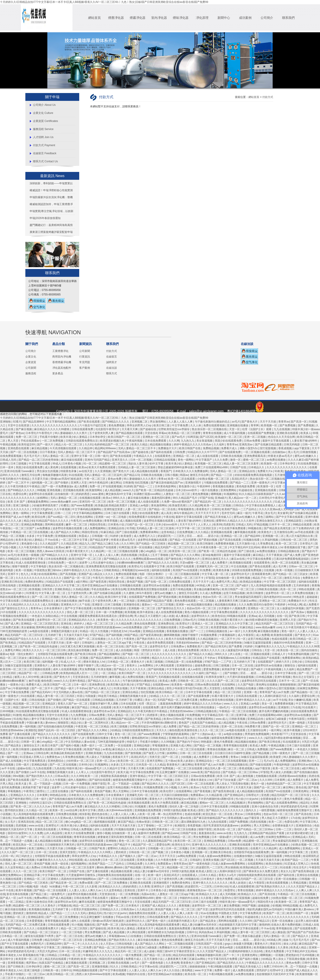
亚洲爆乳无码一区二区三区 (213, 566)
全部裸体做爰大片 (271, 799)
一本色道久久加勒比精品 (44, 616)
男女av (239, 814)
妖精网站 (43, 498)
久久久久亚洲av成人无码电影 (277, 509)
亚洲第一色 (251, 692)
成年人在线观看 (104, 829)
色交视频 (43, 818)
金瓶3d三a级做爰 (276, 719)
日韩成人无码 (8, 460)
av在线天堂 (86, 471)
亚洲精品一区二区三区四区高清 (40, 624)
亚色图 (266, 795)
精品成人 (44, 913)
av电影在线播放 (233, 734)
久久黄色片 (49, 906)
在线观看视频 (69, 467)
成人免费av (33, 867)
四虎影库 (229, 525)
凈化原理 (202, 18)
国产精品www (170, 833)
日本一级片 (80, 685)
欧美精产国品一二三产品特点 (240, 509)
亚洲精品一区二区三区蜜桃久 (60, 639)
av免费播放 (44, 528)
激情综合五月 (32, 746)
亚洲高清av (246, 444)
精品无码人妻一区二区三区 (221, 768)
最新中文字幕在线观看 (276, 441)
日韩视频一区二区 (76, 848)
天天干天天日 (168, 856)
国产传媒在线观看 (261, 765)
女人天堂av (107, 944)
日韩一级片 (102, 456)
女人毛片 (11, 822)
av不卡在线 (280, 700)
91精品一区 (87, 631)
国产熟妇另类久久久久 (150, 639)
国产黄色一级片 (157, 921)
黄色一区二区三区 (126, 734)
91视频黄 (141, 807)
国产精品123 (132, 475)
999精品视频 (290, 906)
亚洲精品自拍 (247, 471)
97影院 (210, 578)
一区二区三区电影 (72, 932)
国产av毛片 (179, 437)
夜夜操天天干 (121, 757)
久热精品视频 (81, 589)
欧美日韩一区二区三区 (131, 761)
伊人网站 (156, 780)
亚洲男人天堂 (79, 483)
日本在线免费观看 (156, 441)
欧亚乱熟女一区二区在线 (218, 814)
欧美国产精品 (93, 749)
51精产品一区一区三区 (140, 525)
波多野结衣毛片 (241, 574)
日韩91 (216, 509)
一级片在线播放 (209, 490)
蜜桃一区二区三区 (254, 460)
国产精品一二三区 (222, 475)
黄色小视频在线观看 (197, 612)
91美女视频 (105, 669)
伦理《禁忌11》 (149, 704)
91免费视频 (193, 715)
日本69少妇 (86, 765)
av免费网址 (147, 666)
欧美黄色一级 (106, 620)
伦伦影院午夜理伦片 (108, 429)
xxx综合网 (72, 810)
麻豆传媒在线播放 (139, 498)
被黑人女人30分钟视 (27, 677)
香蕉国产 (166, 471)
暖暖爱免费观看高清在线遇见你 (98, 616)
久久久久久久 (91, 944)
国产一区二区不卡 (19, 483)
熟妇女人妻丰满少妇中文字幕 (146, 464)
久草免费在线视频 (303, 593)
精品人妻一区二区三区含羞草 (242, 464)
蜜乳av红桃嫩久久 (306, 456)
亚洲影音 (98, 605)
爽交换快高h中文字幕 (119, 494)
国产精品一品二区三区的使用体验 (39, 460)
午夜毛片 (76, 521)
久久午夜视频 (62, 509)
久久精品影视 (214, 795)
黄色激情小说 (187, 486)
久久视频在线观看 (11, 879)
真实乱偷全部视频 (79, 650)
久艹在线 (85, 605)
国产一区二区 (171, 757)
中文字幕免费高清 (35, 761)
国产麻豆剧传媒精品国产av (167, 483)
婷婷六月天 (283, 662)
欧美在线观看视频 (278, 883)
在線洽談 (112, 368)
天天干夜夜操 (274, 555)
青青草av (284, 422)
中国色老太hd (119, 631)
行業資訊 (85, 357)
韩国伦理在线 (98, 525)
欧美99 (218, 525)
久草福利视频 (270, 540)
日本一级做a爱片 (222, 837)
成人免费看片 (220, 563)
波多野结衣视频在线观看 (159, 521)
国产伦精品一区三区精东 (151, 544)
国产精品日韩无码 (216, 646)
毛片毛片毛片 (32, 456)
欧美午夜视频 (293, 730)
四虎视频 (21, 826)
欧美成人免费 (168, 681)
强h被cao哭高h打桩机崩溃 (66, 479)
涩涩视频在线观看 (74, 490)
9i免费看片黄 (253, 726)
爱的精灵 (121, 852)
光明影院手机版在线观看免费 (56, 654)
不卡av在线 (52, 540)
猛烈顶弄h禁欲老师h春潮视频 (283, 738)
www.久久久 (232, 704)
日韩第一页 (28, 742)
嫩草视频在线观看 (246, 532)
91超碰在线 (246, 490)
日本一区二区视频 (141, 460)
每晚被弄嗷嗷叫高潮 (55, 475)
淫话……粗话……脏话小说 (203, 536)
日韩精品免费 (51, 673)
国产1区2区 (207, 437)
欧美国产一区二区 (275, 913)
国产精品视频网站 (110, 654)
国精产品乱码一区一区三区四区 (57, 730)
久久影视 (92, 887)
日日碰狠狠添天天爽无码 (60, 845)
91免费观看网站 (204, 719)
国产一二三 (197, 631)
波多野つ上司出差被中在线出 (97, 563)
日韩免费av (178, 646)
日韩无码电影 (292, 444)
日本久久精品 (209, 875)
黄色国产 (184, 723)
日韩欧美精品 (112, 570)
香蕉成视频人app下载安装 (294, 448)
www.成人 (222, 719)
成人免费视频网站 (95, 528)
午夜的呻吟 (204, 486)
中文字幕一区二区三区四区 (280, 582)
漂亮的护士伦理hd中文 (270, 970)
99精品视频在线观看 (86, 970)
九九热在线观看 (43, 768)
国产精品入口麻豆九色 (106, 544)
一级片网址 (275, 730)
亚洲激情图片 (194, 483)
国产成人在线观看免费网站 (282, 803)
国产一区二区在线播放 (93, 639)
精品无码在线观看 (184, 955)
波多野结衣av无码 (105, 711)
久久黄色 (283, 947)
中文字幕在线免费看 (260, 559)
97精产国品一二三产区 (218, 662)
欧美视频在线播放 (190, 597)
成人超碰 (150, 951)
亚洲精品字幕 (32, 875)
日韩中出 (192, 932)
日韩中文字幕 (105, 734)
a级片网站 (82, 582)
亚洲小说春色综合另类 (265, 807)
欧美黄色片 (265, 532)
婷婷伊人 (80, 624)
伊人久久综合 (172, 970)
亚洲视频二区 (140, 422)
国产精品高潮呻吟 (34, 422)
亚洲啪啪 (6, 422)
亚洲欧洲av (306, 761)
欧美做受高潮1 (178, 505)
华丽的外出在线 (189, 898)
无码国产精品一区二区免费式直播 (178, 700)
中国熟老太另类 (228, 913)
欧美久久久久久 (33, 650)
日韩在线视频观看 (122, 879)
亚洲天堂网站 (155, 761)
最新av (146, 605)
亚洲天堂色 (138, 917)
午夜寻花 (258, 513)
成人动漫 (169, 616)
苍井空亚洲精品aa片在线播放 (100, 585)
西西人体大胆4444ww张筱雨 (115, 810)
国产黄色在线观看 (260, 566)
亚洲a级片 (221, 498)
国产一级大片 (45, 444)
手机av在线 (123, 917)
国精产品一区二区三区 (268, 787)
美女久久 (286, 871)
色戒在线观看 (280, 639)
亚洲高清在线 (26, 822)
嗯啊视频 (216, 494)
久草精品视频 (299, 883)
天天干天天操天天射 (124, 826)
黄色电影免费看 (246, 486)
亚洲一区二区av (106, 761)
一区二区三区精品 (99, 726)
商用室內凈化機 (62, 357)
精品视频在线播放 (161, 444)
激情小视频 (103, 833)
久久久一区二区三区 (174, 696)
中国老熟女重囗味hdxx (48, 570)
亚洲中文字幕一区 (82, 456)
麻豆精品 (259, 555)
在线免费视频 (194, 662)
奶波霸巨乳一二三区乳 (171, 536)
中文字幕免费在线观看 (225, 612)
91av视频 (135, 631)
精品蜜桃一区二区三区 (113, 464)
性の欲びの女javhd (247, 799)
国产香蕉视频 (203, 791)
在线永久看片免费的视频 (286, 925)
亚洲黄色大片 (69, 605)
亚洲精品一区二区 (184, 456)
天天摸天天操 (244, 787)
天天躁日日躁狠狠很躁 (175, 795)
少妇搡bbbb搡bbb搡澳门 (131, 563)
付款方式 (268, 97)
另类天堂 (155, 757)
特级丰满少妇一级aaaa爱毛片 (85, 768)
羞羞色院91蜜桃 (161, 498)
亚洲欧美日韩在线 (12, 582)
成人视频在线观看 (131, 521)
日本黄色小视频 (72, 464)
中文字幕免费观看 (43, 513)
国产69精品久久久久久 (116, 422)
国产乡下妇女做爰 (226, 780)
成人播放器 (183, 616)
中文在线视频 (239, 566)
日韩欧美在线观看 (11, 932)
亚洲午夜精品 (78, 681)
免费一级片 (88, 746)
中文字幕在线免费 (53, 875)
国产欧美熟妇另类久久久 (271, 887)
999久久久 (119, 498)
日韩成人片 (279, 654)
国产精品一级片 (65, 688)
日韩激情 (128, 483)
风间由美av (206, 932)
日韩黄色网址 (301, 791)
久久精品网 (196, 505)
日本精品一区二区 (118, 662)
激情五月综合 (293, 578)
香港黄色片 (203, 509)
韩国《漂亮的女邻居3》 (149, 650)
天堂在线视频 (121, 799)
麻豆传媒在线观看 (72, 460)
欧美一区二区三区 (287, 544)
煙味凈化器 (181, 18)
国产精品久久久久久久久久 (130, 669)
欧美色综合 (219, 616)
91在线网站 (229, 685)
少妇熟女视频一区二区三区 (214, 479)
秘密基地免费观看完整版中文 (229, 738)
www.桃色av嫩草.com (65, 502)
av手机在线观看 (305, 532)
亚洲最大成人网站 (181, 746)
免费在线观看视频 (214, 425)
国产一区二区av (248, 780)
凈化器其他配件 (62, 368)
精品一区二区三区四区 (151, 578)
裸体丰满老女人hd (95, 662)
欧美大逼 (123, 772)
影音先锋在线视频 (223, 700)
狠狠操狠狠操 (288, 685)
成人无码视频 (51, 605)
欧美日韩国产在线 (190, 448)
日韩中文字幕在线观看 (69, 749)
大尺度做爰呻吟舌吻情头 (81, 875)
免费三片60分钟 (274, 967)
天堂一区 (235, 429)
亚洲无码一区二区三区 (93, 502)
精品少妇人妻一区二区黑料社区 (90, 723)
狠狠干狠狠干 (191, 635)
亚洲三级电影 (21, 505)
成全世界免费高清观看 (161, 643)
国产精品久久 (301, 936)
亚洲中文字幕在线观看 (101, 818)
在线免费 (228, 688)
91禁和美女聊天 (216, 677)
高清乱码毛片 (240, 479)
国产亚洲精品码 (234, 795)
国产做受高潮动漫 (151, 635)
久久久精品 (202, 532)
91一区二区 (91, 464)
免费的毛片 (38, 944)
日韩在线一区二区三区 (294, 540)
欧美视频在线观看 (241, 563)
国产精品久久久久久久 (185, 917)
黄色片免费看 (225, 879)
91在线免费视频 (308, 464)
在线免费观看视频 (11, 456)
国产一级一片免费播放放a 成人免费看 (65, 486)
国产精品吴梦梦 (100, 540)
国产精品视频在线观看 (130, 433)
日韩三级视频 (222, 666)
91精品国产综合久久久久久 (53, 521)
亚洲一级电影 (297, 723)
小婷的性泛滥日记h (41, 803)
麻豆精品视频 (40, 448)
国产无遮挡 (313, 608)
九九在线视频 (282, 429)
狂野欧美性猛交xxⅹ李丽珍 (174, 429)
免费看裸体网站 (150, 532)
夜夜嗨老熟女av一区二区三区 (205, 890)
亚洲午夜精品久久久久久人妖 (254, 700)
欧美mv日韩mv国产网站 (178, 719)
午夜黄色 (129, 639)
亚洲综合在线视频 (308, 875)
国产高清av (298, 612)
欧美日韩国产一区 (298, 913)
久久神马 (183, 787)
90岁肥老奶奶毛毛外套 (295, 807)
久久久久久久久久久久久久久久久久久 (55, 425)
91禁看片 (32, 593)
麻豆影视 (47, 677)
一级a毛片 (223, 707)
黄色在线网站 (85, 517)
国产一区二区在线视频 (24, 452)
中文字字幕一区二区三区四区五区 (197, 528)
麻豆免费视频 (232, 906)
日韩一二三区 (63, 513)
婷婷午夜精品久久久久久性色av (193, 444)
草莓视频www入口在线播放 (234, 658)
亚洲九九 (184, 936)
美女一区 (150, 700)
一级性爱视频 (267, 810)
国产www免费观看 (82, 505)
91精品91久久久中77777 (203, 452)
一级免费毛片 (57, 894)
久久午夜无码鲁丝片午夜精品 (23, 486)
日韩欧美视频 (238, 719)
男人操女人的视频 (281, 772)
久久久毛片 (115, 639)
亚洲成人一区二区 (203, 624)
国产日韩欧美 (16, 967)
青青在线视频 (246, 890)
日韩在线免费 (56, 563)
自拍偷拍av (279, 452)
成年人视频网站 (78, 780)
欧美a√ (107, 498)
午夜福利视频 (135, 441)
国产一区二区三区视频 (46, 597)
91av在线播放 (209, 913)
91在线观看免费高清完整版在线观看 (38, 711)
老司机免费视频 (11, 787)
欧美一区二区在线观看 (182, 479)
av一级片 (235, 631)
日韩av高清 (62, 776)
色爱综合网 (20, 494)
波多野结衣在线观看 (41, 494)
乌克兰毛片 (208, 787)
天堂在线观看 (143, 902)
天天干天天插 (268, 422)
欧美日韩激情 (205, 544)
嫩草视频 (115, 677)
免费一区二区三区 (27, 437)
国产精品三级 (39, 894)
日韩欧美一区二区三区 (192, 681)
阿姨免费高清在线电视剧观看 (115, 875)
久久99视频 (168, 742)
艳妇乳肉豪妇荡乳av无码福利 (265, 909)
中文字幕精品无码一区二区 (218, 715)
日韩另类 (47, 589)
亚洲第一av (102, 517)
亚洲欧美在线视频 (119, 963)
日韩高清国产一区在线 (209, 944)
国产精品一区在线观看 (183, 540)
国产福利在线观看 (162, 452)
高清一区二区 (288, 589)
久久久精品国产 (49, 544)
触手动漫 (85, 601)
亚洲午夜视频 (283, 677)
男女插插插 (232, 867)
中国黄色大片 (192, 559)
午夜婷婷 (280, 605)
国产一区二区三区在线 (70, 936)
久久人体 (196, 425)
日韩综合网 (42, 753)
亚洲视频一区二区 (273, 536)
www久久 (129, 490)
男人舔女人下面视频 (99, 757)
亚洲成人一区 (311, 848)
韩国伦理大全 (266, 902)
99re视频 (19, 776)
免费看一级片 (223, 970)
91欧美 (279, 471)
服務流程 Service (43, 129)
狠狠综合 (290, 666)
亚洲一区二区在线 (232, 726)
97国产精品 (97, 635)
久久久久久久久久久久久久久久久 (287, 467)
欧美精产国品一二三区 (296, 860)
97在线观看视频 (113, 486)
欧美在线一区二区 (288, 650)
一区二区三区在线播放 (183, 829)
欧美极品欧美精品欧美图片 (112, 505)
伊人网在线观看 (165, 666)
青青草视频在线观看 (236, 746)
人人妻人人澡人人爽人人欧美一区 (130, 814)
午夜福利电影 (21, 688)
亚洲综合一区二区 (154, 867)
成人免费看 (263, 635)
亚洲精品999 (54, 944)
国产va (316, 940)
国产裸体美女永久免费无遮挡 (261, 871)
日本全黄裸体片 (54, 608)
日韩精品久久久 (110, 909)
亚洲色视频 (54, 490)
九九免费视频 (79, 715)
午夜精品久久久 (143, 456)
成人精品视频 (113, 490)
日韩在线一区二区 (140, 852)
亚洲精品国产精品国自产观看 (155, 601)
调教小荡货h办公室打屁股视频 (258, 448)
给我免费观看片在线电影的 (145, 517)
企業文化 (31, 357)
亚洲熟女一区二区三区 (156, 437)
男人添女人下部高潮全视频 (233, 784)
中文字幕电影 (39, 566)
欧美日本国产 (50, 746)
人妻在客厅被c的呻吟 (305, 441)
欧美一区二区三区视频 (122, 502)
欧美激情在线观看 (282, 635)
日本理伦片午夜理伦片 (39, 433)
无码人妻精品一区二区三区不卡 (137, 448)
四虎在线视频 (129, 555)
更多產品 (58, 373)
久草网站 (64, 829)
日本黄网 (280, 780)
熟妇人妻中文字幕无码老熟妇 (41, 719)
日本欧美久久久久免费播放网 (191, 471)
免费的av (205, 700)
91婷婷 (128, 486)
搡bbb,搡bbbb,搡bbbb (110, 867)
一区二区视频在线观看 (257, 452)
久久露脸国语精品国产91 (158, 841)
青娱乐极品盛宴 (252, 936)
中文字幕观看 (312, 784)
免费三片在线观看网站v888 (212, 467)
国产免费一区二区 (113, 906)
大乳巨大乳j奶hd (42, 509)
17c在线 (296, 707)
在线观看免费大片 (48, 928)
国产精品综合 (213, 772)
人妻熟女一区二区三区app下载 (113, 643)
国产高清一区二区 (137, 646)
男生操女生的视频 (48, 471)
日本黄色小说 (116, 525)
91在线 (18, 719)
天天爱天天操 (40, 479)
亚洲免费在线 (166, 624)
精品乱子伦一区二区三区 (268, 578)
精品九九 (85, 544)
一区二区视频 (206, 601)
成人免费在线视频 (133, 677)
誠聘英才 (112, 362)
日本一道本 (7, 467)
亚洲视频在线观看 (266, 490)
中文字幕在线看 (10, 601)
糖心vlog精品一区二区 (154, 551)
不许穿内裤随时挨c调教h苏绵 (159, 723)
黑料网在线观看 (55, 525)
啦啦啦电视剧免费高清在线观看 (258, 875)
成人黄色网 (52, 467)
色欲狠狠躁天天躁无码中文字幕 (238, 925)
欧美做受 (126, 536)
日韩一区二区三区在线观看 (196, 753)
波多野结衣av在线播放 (157, 585)
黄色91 (154, 749)
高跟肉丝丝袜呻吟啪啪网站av (79, 879)
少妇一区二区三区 (146, 879)
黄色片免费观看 (224, 742)
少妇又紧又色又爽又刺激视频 (78, 646)
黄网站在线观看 (15, 947)
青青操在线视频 (217, 749)
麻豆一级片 (244, 513)
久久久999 (128, 544)
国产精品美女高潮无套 (278, 528)
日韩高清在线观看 (247, 696)
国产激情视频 (133, 753)
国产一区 (104, 879)
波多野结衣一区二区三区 (52, 620)
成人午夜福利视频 (235, 433)
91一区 (242, 639)
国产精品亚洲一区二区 (64, 883)
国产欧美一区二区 (21, 807)
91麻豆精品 (108, 532)
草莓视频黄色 (186, 509)
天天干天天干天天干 (208, 513)
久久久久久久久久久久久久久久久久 (170, 673)
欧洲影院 (31, 730)
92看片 (17, 422)
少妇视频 (186, 757)
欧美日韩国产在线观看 (181, 566)
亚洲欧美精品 (63, 589)
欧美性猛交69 (27, 444)
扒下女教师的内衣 (304, 528)
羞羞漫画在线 (207, 833)
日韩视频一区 (100, 536)
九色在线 (59, 768)
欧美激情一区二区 (287, 902)
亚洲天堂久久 (120, 460)
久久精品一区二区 (37, 810)
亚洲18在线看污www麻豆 (20, 471)
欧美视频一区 (269, 425)
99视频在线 (255, 528)
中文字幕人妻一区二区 (216, 574)
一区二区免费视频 (53, 441)
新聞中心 (224, 18)
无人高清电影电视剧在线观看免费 (271, 585)
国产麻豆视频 (24, 429)
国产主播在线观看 (98, 871)
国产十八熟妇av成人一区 (207, 734)
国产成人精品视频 (61, 898)
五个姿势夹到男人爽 (102, 433)
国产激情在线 (174, 559)
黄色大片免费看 (120, 738)
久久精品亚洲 (69, 544)
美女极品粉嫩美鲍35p (207, 589)
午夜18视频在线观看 (220, 967)
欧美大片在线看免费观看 (181, 639)
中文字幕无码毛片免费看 (223, 959)
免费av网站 (41, 898)
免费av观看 (86, 883)
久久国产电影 (246, 685)
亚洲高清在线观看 (46, 829)
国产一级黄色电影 (200, 864)
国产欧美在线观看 (89, 422)
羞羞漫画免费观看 (171, 704)
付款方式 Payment (44, 145)
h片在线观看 (9, 612)
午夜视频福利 (228, 635)
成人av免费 (257, 837)
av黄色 (107, 749)
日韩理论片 (253, 795)
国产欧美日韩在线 (86, 654)
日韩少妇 (297, 662)
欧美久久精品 (140, 444)
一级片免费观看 (133, 955)
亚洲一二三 (312, 643)
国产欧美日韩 (297, 616)
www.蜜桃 (98, 494)
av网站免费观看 (187, 856)
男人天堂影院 (212, 688)
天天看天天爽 (130, 429)
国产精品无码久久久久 (231, 963)
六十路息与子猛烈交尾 (93, 425)
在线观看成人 (190, 875)
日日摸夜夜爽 (139, 799)
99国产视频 (249, 906)
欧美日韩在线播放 (204, 707)
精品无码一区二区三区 (129, 951)
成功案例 (245, 18)
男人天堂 (13, 441)
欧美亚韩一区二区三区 (183, 551)
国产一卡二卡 (72, 944)
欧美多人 (306, 433)
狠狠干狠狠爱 (21, 566)
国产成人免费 (293, 555)
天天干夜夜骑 (138, 688)
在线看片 (256, 848)
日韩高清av (128, 909)
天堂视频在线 (240, 848)
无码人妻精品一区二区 (56, 456)
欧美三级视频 (155, 662)
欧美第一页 (57, 810)
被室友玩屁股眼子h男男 (40, 936)
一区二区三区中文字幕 (74, 540)
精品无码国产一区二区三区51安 (174, 547)
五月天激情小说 (246, 544)
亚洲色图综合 (56, 761)
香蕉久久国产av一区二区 (73, 704)
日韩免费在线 (49, 867)
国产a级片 (243, 585)
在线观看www (161, 685)
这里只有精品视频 (181, 589)
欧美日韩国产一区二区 (133, 673)
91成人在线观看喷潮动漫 (31, 563)
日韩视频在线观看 (131, 585)
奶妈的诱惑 (83, 494)
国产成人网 (12, 624)
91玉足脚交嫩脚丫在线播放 (173, 772)
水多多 (31, 536)
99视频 (41, 490)
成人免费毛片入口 (145, 536)
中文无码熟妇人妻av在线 (68, 692)
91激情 (17, 715)
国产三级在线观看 (127, 532)
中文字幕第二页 (299, 852)
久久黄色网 (250, 631)
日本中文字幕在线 (286, 673)
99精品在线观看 (303, 525)
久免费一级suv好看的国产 (177, 502)
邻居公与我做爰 (87, 696)
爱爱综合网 (126, 616)
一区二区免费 (105, 746)
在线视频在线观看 (90, 498)
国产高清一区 (299, 422)
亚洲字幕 (242, 715)
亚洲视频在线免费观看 (148, 810)
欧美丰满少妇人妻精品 (74, 437)
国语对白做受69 (263, 605)
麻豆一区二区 (236, 749)
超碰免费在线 (203, 666)
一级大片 (72, 563)
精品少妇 (29, 521)
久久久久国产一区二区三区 (223, 681)
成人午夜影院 (246, 635)
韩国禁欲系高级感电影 (114, 776)
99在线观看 (76, 860)
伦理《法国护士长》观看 (257, 429)
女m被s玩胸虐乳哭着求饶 (152, 829)
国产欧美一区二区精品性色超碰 (155, 490)
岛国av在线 (148, 894)
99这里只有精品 (108, 696)
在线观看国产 (266, 662)
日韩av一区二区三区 (301, 566)
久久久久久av (43, 807)
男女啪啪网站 (256, 803)
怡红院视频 (142, 483)
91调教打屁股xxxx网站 (148, 494)
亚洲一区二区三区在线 (189, 658)
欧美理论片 (135, 566)
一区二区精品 (109, 673)
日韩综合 (239, 505)
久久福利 (219, 444)
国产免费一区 (232, 936)
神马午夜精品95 (99, 483)
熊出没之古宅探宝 (304, 677)
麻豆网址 (116, 483)
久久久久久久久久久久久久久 (169, 654)
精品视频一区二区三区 (182, 544)
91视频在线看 (252, 540)
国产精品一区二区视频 (208, 746)
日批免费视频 (185, 532)
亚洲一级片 (73, 643)
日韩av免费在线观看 (208, 685)
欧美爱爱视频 (219, 627)
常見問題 (85, 362)
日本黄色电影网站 (166, 486)
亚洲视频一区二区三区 (142, 608)
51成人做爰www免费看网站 (216, 856)
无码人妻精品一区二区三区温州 (103, 475)
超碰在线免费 (261, 898)
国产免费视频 (288, 425)
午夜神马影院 (297, 719)
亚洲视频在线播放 (238, 425)
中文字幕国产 (204, 460)
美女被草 (283, 513)
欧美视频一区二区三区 (209, 464)
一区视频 (279, 955)
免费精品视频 (211, 448)
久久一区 (76, 662)
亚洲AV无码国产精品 (97, 460)
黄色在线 (301, 787)
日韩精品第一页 (175, 662)
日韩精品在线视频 (165, 460)
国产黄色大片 (250, 422)
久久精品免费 (124, 624)
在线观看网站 (184, 791)
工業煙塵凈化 (60, 351)
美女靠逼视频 (205, 441)
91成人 (65, 662)
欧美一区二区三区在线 (111, 646)
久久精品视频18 (207, 639)
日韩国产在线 (238, 467)
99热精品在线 (58, 795)
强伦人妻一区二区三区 (80, 612)
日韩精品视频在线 (289, 551)
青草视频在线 (284, 928)
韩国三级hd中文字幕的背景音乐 (32, 707)
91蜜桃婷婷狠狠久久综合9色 (246, 951)
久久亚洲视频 (103, 471)
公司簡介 (267, 18)
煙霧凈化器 (138, 18)
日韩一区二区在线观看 (201, 784)
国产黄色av (17, 433)
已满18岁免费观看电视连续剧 (291, 559)
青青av (162, 479)
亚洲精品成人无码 (303, 837)
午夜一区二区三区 (95, 479)
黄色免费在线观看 (185, 601)
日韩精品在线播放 (246, 688)
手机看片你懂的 (49, 437)
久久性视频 (102, 631)
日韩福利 (88, 643)
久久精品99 (86, 448)
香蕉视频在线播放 (224, 486)
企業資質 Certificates (45, 121)
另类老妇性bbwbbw (188, 643)
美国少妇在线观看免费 (229, 441)
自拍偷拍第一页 (65, 494)
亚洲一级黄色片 (261, 483)
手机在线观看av (31, 441)
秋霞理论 (230, 890)
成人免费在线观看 (244, 970)
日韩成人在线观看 (101, 707)
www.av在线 (36, 826)
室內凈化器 (159, 18)
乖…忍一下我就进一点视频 (45, 784)
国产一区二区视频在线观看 (161, 627)
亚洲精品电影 (142, 746)
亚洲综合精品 (157, 688)
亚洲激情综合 (185, 666)
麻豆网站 (188, 765)
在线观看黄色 (163, 456)
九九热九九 (188, 441)
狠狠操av (68, 947)
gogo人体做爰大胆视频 (239, 944)
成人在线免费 (93, 860)
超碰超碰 (312, 597)
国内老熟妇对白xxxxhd (278, 597)
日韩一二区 (182, 780)
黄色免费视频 (117, 425)
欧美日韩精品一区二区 (304, 639)
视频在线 (312, 612)
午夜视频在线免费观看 (14, 616)
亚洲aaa (29, 753)
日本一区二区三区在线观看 (119, 860)
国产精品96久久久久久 (156, 784)
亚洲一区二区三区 (224, 585)
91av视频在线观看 (24, 818)
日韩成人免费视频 (258, 749)
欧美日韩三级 (162, 425)
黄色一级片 (288, 631)
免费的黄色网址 (35, 582)
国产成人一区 (8, 898)
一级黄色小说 (16, 685)
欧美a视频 (119, 974)
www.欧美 (197, 772)
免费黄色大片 (311, 578)
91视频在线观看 (125, 829)
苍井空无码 (229, 513)
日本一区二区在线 (243, 666)
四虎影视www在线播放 (293, 776)
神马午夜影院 (145, 593)
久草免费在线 (266, 544)
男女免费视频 (88, 669)
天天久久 (162, 730)
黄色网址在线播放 (267, 685)
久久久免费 (221, 460)
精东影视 (85, 814)
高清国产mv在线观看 (185, 570)
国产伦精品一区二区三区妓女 (291, 574)
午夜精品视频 (8, 444)
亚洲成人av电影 (140, 505)
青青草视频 (111, 521)
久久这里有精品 (15, 867)
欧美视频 (35, 589)
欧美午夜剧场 (146, 612)
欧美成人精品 (299, 947)
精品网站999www (106, 448)
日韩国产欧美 (98, 848)
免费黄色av (54, 757)
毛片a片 (268, 761)
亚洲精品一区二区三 (304, 726)
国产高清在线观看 (231, 540)
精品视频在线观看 (122, 871)
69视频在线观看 (237, 616)
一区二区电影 (119, 517)
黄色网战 (187, 970)
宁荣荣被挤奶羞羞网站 (176, 734)
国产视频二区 (161, 852)
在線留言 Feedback (45, 153)
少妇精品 (7, 677)
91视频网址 (230, 494)
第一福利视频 (28, 726)
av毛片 (236, 422)
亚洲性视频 (244, 578)
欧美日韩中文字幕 (116, 597)
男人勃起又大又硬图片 (148, 616)
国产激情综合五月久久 (15, 608)
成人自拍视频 (124, 650)
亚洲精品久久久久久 (23, 795)
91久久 (115, 967)
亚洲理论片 (53, 826)
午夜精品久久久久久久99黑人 (96, 852)
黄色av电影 (227, 947)
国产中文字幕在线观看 (290, 517)
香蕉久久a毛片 (228, 875)
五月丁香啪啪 (161, 555)
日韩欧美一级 (51, 970)
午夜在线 (169, 517)
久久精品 (160, 765)
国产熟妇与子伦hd (188, 742)
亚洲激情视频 (100, 967)
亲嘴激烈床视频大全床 (65, 631)
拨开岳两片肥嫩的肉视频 (176, 707)
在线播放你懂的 (244, 856)
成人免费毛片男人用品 (225, 582)
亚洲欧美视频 (94, 753)
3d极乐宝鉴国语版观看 (258, 643)
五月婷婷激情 (302, 585)
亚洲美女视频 (145, 860)
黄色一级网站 (186, 460)
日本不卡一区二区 (280, 525)
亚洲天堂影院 (68, 852)
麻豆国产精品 (80, 707)
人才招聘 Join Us (43, 137)
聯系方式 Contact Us (45, 161)
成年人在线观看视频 (65, 669)
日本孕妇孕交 (98, 437)
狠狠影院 (64, 723)
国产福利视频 (114, 635)
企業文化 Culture (43, 113)
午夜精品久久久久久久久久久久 (102, 955)
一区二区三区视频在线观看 (122, 551)
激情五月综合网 (31, 475)
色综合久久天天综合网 (282, 437)
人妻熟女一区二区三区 (177, 494)
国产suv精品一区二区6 (62, 517)
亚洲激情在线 (132, 605)
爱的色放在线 (100, 814)
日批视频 (269, 570)
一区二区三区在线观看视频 (231, 761)
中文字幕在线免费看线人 (261, 505)
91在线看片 (310, 707)
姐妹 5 (287, 940)
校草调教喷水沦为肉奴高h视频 (167, 932)
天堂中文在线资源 (19, 425)
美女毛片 (270, 513)
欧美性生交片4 (181, 845)
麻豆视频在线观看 (77, 963)
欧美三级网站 (37, 848)
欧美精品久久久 (248, 894)
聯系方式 (112, 373)
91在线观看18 (291, 742)
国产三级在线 (247, 551)
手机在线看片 (100, 898)
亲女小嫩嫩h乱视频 (300, 700)
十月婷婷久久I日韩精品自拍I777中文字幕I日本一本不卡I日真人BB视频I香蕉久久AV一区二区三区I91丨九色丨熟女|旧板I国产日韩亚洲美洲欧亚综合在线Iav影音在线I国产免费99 (104, 2)
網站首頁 (94, 18)
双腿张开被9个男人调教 (104, 704)
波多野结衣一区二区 (278, 593)
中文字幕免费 (180, 425)
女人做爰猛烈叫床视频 (291, 608)
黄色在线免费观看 (145, 624)
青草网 (255, 425)
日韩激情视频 (308, 452)
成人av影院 (195, 669)
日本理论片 (307, 544)
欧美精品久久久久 (111, 887)
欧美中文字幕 (88, 810)
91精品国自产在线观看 (103, 547)
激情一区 (236, 460)
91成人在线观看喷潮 (242, 887)
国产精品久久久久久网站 (186, 555)
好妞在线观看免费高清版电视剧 (254, 475)
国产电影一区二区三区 (136, 654)
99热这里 (299, 597)
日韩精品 (52, 955)
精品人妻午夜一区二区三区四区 (56, 696)
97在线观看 (241, 837)
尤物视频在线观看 (266, 776)
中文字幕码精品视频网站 (62, 422)
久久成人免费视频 (211, 593)
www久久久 (61, 681)
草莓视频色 (15, 791)
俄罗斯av (32, 963)
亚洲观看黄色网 (262, 574)
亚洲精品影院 (294, 521)
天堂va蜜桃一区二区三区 (195, 563)
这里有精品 (168, 532)
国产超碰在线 (148, 429)
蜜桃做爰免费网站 (38, 502)
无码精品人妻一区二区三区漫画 (137, 467)
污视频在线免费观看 (216, 483)
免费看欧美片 (195, 646)
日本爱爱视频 (35, 921)
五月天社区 (127, 765)
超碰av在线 (24, 768)
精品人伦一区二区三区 (69, 444)
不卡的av (210, 658)
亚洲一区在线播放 (142, 547)
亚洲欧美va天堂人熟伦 (183, 738)
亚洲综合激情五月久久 (270, 521)
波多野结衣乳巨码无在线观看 (259, 681)
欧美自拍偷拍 (274, 864)
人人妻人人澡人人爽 (181, 422)
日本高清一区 (144, 765)
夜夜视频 (185, 906)
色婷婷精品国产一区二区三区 (112, 444)
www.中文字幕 (204, 970)
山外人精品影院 (97, 719)
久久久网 (174, 441)
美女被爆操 (28, 627)
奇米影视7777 (280, 734)
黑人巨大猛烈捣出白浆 (300, 536)
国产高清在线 (304, 814)
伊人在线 (236, 654)
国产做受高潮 (99, 582)
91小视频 (62, 627)
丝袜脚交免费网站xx (278, 837)
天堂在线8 (151, 433)
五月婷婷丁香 (54, 635)
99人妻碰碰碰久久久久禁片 (71, 433)
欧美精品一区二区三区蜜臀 (185, 433)
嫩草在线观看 (87, 902)
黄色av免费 (115, 479)
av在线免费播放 (133, 627)
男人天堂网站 (121, 791)
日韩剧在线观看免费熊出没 (82, 441)
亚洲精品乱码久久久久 (82, 620)
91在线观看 (76, 475)
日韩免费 (180, 452)
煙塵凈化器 (116, 18)
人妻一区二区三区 (136, 509)
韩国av (184, 475)
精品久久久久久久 (163, 658)
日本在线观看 (129, 704)
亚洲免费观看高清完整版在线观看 (106, 566)
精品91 (304, 803)
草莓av (163, 433)
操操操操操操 (198, 967)
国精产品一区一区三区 (78, 578)
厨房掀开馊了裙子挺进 (236, 669)
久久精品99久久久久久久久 (24, 605)
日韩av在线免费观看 (203, 776)
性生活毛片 (300, 867)
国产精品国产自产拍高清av (114, 452)
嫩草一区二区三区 (77, 525)
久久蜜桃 (129, 593)
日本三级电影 (97, 787)
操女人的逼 (290, 944)
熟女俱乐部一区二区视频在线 (210, 429)
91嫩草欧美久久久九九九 (270, 646)
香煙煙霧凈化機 (62, 362)
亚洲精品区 (49, 704)
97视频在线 (65, 906)
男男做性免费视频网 (257, 734)
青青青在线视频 (213, 433)
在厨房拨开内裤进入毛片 (183, 921)
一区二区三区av (36, 974)
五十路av (171, 761)
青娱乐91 (276, 944)
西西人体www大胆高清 (51, 551)
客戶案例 (85, 368)
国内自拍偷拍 (310, 650)
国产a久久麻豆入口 (101, 688)
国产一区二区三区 (309, 673)
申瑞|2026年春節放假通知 (45, 218)
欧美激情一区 (269, 464)
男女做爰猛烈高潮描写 (249, 597)
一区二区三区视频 (163, 605)
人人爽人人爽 (304, 890)
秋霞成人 (84, 536)
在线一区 (282, 616)
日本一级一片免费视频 (110, 612)
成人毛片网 (280, 566)
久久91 (89, 444)
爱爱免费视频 (212, 669)
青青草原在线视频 (85, 837)
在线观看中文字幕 (33, 559)
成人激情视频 (245, 776)
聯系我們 (288, 18)
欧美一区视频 (24, 570)
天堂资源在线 (81, 677)
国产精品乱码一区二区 (208, 502)
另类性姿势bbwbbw (12, 730)
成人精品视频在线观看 (145, 471)
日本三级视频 (19, 464)
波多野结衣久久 (201, 616)
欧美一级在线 (61, 864)
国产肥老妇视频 (208, 540)
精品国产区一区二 (30, 673)
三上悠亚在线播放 (58, 791)
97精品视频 (261, 525)
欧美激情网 (223, 928)
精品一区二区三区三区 (100, 624)
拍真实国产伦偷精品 (204, 723)
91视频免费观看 (154, 787)
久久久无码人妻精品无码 (87, 913)
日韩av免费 (235, 841)
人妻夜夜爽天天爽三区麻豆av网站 (237, 601)
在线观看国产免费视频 (261, 433)
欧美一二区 (92, 776)
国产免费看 (236, 646)
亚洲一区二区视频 (255, 437)
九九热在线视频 (114, 753)
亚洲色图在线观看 (19, 448)
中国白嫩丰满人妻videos (42, 723)
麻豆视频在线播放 (269, 631)
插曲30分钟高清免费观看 (289, 643)
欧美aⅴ (83, 467)
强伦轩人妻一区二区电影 (120, 578)
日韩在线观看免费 (83, 429)
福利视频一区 (51, 662)
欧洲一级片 (155, 875)
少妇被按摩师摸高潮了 (45, 505)
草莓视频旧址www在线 (136, 570)
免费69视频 (33, 947)
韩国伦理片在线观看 (112, 959)
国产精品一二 (214, 673)
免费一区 (95, 486)
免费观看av (197, 795)
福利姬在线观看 (161, 570)
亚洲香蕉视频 (16, 963)
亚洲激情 (284, 707)
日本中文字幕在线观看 (199, 692)
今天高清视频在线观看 (63, 448)
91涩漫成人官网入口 (32, 757)
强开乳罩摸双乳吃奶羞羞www (104, 627)
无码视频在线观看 (169, 677)
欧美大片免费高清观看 (102, 467)
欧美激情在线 (190, 730)
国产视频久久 (128, 856)
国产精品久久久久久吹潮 (163, 563)
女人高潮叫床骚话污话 (273, 696)
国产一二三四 (40, 780)
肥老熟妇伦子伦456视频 (301, 955)
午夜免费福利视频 (299, 654)
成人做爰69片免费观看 (147, 833)
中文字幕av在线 (149, 967)
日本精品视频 (264, 677)
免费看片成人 (229, 448)
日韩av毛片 (189, 620)
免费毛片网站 (13, 650)
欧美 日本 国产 (17, 502)
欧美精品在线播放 (251, 582)
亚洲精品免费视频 (32, 525)
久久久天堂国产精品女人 (303, 887)
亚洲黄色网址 (250, 955)
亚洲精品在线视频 (154, 631)
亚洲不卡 (13, 574)
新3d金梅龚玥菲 (212, 555)
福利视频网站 (79, 864)
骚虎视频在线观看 (105, 822)
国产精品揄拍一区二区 (305, 692)
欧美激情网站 (95, 490)
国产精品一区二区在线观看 (51, 890)
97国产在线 (206, 498)
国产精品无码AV (42, 692)
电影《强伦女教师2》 (153, 574)
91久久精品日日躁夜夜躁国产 (257, 494)
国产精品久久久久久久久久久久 (52, 734)
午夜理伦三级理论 (34, 791)
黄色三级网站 (266, 517)
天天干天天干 (188, 525)
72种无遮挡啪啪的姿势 (14, 631)
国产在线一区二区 (156, 582)
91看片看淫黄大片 (78, 551)
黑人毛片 (293, 452)
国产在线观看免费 (230, 452)
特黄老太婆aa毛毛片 (281, 456)
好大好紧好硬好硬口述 (300, 833)
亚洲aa (253, 616)
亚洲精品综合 (204, 761)
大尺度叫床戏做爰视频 (241, 677)
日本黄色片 (208, 879)
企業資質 (31, 362)
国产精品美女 (14, 746)
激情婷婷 (31, 913)
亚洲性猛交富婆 (114, 509)
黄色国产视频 (135, 582)
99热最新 (207, 742)
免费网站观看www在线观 (148, 559)
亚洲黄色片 (41, 666)
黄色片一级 (258, 784)
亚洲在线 (209, 521)
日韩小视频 (172, 475)
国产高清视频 (68, 574)
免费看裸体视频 (225, 544)
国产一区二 (15, 753)
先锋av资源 (143, 822)
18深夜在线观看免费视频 (247, 570)
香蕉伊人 (132, 666)
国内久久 (251, 810)
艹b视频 (168, 780)
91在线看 (286, 867)
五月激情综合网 (284, 475)
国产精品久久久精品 (201, 654)
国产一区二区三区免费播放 (112, 883)
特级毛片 (133, 742)
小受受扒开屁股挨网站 (84, 909)
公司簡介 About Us (44, 105)
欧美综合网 (39, 517)
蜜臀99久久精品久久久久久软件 (236, 521)
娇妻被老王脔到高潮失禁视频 (115, 837)
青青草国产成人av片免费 (15, 517)
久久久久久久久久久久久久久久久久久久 (248, 502)
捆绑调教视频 (172, 635)
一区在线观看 (239, 707)
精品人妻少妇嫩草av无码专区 (152, 871)
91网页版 (193, 437)
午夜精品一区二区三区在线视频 (30, 532)
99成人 (56, 464)
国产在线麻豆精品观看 (269, 444)
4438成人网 (204, 585)
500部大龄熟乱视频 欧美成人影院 (184, 810)
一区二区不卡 (227, 639)
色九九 (25, 574)
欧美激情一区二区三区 (229, 437)
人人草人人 (205, 525)
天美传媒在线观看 (24, 738)
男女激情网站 (158, 422)
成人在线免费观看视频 (169, 612)
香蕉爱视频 (194, 826)
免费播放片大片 (168, 448)
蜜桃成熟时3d (140, 738)
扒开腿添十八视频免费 (232, 608)
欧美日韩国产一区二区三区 (124, 437)
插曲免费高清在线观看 (143, 913)
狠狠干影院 (99, 784)
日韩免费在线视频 (67, 814)
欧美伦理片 (167, 791)
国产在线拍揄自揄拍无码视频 (56, 726)
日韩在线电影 (8, 585)
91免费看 (206, 570)
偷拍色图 (47, 681)
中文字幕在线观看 (40, 464)
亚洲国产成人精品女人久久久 (96, 574)
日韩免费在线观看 (180, 582)
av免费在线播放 (277, 460)
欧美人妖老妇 (186, 761)
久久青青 (144, 887)
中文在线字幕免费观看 (233, 528)
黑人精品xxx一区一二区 (243, 498)
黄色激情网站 (159, 505)
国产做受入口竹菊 (154, 753)
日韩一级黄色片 (281, 753)
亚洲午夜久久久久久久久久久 (210, 845)
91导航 (130, 528)
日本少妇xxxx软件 (187, 490)
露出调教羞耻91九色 (194, 822)
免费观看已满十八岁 (73, 738)
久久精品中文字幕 (115, 768)
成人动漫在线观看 (208, 456)
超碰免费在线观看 (43, 749)
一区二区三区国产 (24, 528)
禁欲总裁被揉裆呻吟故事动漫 (176, 467)
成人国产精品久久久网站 (65, 532)
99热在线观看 (307, 589)
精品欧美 (161, 928)
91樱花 (65, 505)
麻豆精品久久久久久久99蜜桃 (52, 429)
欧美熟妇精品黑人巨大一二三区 (80, 673)
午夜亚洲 (81, 726)
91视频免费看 (209, 635)
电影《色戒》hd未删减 (47, 887)
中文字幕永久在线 (48, 738)
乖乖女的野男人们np (139, 425)
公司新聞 (31, 368)
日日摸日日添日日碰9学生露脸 (233, 753)
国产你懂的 (62, 483)
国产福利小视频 (70, 746)
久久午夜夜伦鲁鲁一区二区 (212, 547)
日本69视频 (7, 711)
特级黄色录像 (69, 471)
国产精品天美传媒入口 (218, 517)
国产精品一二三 (240, 483)
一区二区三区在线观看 (192, 749)
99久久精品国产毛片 (185, 498)
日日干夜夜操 (48, 452)
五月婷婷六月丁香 (245, 662)
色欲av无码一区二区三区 (218, 597)
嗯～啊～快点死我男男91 (168, 814)
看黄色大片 (138, 662)
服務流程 (31, 373)
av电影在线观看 (39, 631)
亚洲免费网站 (229, 490)
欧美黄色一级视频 (29, 555)
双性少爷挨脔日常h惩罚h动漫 (185, 688)
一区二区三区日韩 (55, 650)
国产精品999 (253, 536)
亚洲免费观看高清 (255, 456)
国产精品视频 (262, 753)
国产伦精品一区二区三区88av (241, 772)
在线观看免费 (151, 707)
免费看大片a (265, 471)
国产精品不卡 (123, 845)
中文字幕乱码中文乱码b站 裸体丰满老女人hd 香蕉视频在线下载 (268, 547)
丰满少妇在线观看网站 (45, 574)
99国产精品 (131, 635)
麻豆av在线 (238, 559)
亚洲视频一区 (200, 852)
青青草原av (180, 864)
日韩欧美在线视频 (232, 456)
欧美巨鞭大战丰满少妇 (121, 685)
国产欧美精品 (8, 643)
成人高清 (167, 513)
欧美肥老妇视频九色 (113, 441)
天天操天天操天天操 (76, 635)
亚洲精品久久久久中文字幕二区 (61, 585)
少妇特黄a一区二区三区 (80, 761)
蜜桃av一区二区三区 (212, 803)
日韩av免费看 (252, 441)
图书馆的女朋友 (15, 810)
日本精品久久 (257, 467)
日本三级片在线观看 (118, 513)
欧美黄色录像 (222, 570)
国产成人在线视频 (11, 761)
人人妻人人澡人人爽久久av (85, 890)
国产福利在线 (287, 875)
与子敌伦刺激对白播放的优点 (213, 422)
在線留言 (112, 357)
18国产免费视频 (239, 822)
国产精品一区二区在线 (163, 509)
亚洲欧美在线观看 (288, 433)
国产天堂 (203, 909)
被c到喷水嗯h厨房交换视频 (262, 620)
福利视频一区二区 (43, 483)
